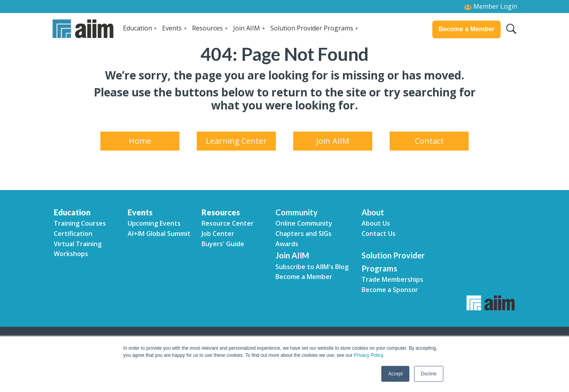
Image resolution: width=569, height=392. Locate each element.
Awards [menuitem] (287, 244)
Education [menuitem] (72, 212)
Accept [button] (395, 374)
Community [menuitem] (297, 212)
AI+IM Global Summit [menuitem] (159, 234)
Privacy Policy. (369, 355)
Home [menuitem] (140, 141)
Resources (207, 28)
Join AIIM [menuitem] (333, 141)
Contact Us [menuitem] (379, 234)
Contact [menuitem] (429, 141)
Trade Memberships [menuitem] (392, 279)
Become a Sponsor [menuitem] (390, 290)
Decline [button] (429, 374)
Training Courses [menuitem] (80, 223)
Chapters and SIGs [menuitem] (303, 234)
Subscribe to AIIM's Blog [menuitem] (312, 267)
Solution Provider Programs (312, 28)
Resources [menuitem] (221, 212)
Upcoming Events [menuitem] (154, 223)
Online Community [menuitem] (304, 223)
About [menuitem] (373, 212)
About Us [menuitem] (376, 223)
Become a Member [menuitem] (304, 277)
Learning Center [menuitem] (236, 141)
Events (172, 28)
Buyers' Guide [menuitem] (223, 244)
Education (138, 28)
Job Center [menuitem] (218, 234)
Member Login (491, 6)
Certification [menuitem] (73, 234)
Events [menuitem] (140, 212)
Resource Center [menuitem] (228, 223)
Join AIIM (247, 28)
